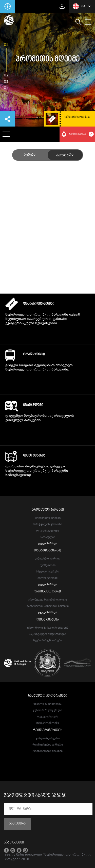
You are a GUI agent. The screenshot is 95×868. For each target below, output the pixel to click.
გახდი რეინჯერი (48, 739)
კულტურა (65, 155)
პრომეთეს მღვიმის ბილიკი (48, 600)
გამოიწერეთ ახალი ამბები (35, 796)
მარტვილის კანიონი (48, 524)
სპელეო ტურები (48, 572)
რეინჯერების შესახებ (48, 751)
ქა (79, 6)
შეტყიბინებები (81, 134)
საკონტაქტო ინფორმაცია (48, 634)
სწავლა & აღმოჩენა (48, 704)
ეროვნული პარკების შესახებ (48, 628)
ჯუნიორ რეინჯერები (48, 710)
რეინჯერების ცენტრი (48, 745)
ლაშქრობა (48, 565)
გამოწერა (17, 824)
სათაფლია (48, 537)
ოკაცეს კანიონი (48, 531)
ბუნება (30, 155)
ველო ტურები (48, 578)
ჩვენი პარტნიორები (48, 641)
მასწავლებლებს (48, 723)
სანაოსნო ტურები (48, 559)
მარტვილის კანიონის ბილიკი (48, 606)
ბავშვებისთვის (48, 717)
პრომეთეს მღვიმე (48, 518)
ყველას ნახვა (48, 544)
